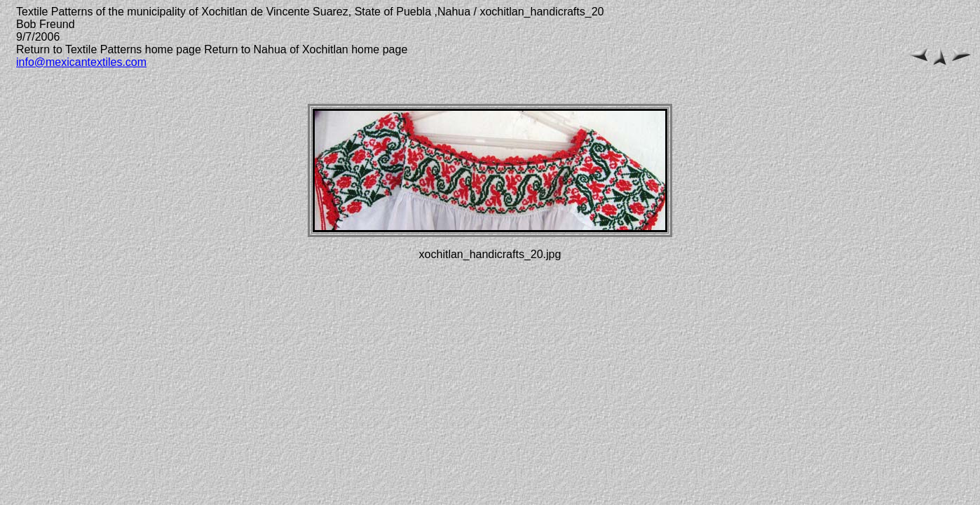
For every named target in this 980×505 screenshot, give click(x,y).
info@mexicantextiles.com (81, 62)
